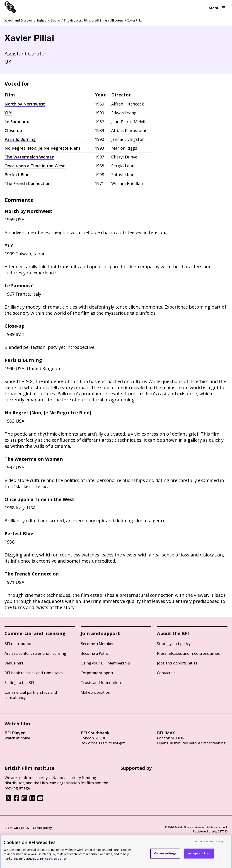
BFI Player (15, 733)
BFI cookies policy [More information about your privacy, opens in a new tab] (53, 862)
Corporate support (97, 673)
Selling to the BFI (19, 682)
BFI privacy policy (17, 828)
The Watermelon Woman (29, 157)
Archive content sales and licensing (35, 653)
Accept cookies (199, 857)
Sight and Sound (48, 20)
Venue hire (14, 663)
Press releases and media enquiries (188, 653)
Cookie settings (165, 857)
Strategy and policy (174, 644)
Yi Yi (8, 113)
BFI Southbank (95, 733)
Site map (58, 836)
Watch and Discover (19, 20)
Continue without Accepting (211, 845)
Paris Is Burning (20, 139)
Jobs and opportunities (177, 663)
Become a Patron (96, 653)
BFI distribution (18, 644)
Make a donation (95, 692)
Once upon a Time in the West (35, 166)
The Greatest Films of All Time (85, 20)
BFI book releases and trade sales (34, 673)
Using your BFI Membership (105, 663)
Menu (217, 8)
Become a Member (97, 644)
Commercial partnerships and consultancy (31, 695)
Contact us (166, 673)
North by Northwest (25, 104)
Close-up (13, 130)
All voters (117, 20)
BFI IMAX (166, 733)
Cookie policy (42, 828)
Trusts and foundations (102, 682)
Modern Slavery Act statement (26, 836)
